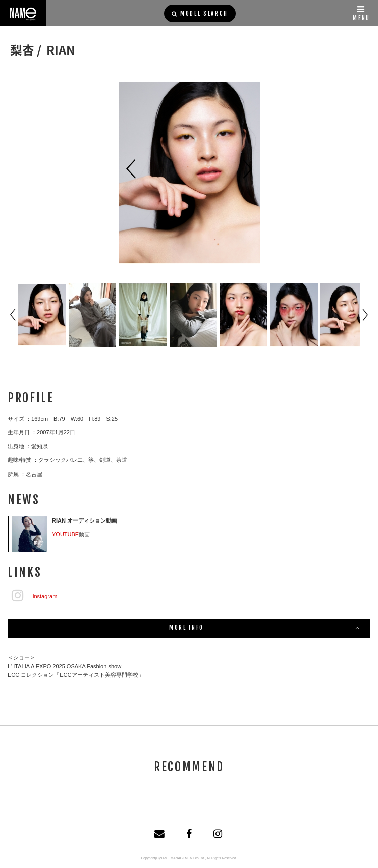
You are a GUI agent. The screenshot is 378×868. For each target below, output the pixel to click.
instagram (45, 596)
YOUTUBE (65, 534)
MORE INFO (265, 628)
